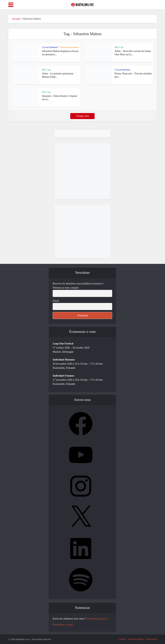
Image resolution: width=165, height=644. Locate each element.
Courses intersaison (69, 47)
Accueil (16, 19)
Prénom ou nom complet (66, 288)
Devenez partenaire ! (98, 619)
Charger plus (83, 116)
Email (56, 301)
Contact (122, 639)
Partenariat (152, 639)
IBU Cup (119, 47)
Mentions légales (136, 639)
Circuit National (50, 47)
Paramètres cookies (63, 625)
